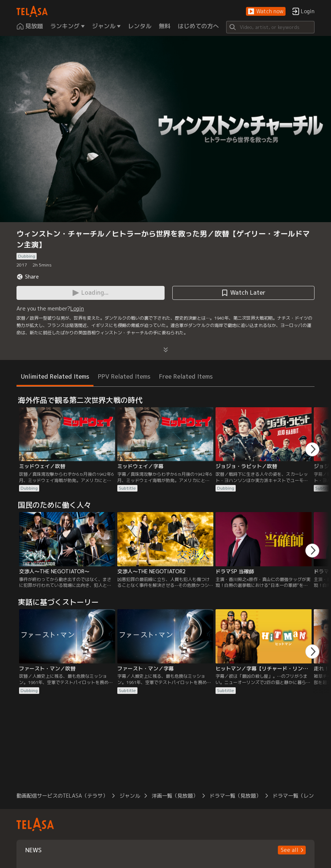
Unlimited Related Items (55, 376)
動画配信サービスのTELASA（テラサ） (62, 796)
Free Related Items (186, 376)
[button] (266, 12)
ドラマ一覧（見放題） (235, 796)
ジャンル (130, 796)
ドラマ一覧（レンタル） (301, 796)
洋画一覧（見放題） (175, 796)
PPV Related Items (124, 376)
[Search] (270, 27)
